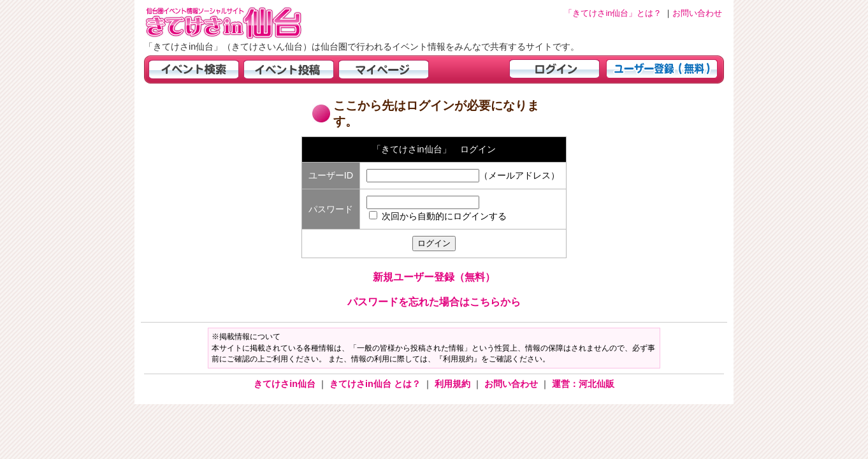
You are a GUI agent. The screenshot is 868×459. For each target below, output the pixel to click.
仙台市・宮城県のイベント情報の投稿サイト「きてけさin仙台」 (240, 23)
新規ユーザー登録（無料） (434, 277)
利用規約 (454, 384)
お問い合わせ (512, 384)
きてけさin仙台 (286, 384)
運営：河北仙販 (583, 384)
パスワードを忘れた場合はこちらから (434, 302)
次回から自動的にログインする (444, 216)
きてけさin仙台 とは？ (376, 384)
